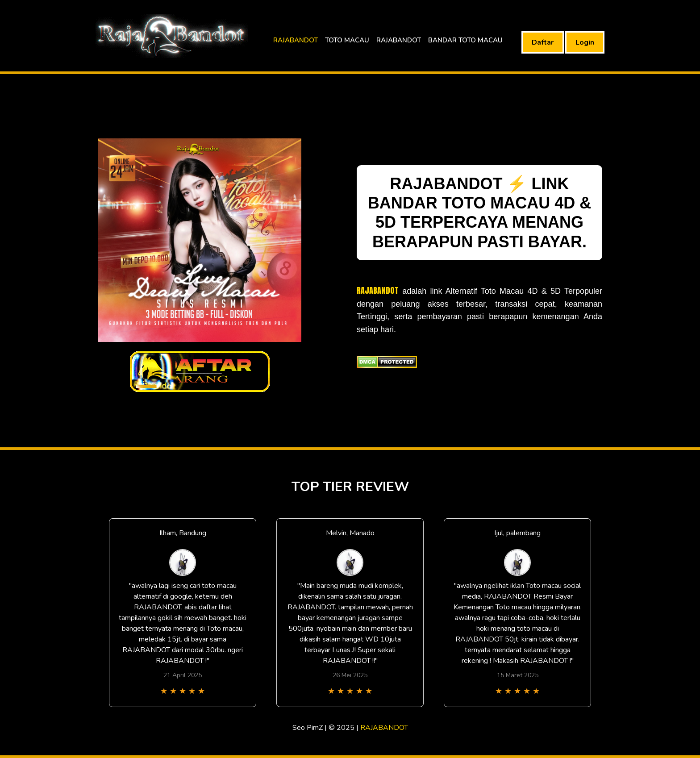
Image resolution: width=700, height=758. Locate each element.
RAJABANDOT (296, 40)
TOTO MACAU (347, 40)
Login (585, 42)
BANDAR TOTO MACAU (465, 40)
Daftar (543, 42)
